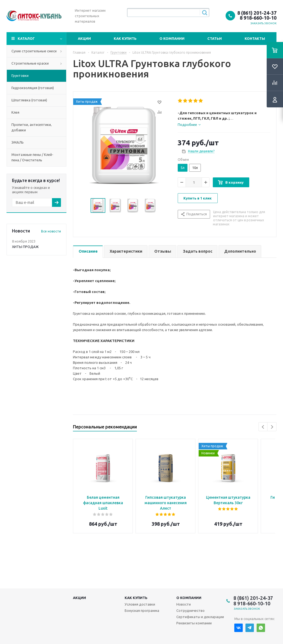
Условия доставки (140, 604)
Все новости (51, 231)
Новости (184, 604)
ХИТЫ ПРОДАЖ (25, 247)
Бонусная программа (142, 610)
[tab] (189, 125)
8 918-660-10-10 (258, 18)
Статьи (215, 38)
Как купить (125, 38)
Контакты (255, 38)
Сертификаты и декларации (200, 617)
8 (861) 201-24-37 (257, 13)
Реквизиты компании (194, 623)
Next (272, 427)
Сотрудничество (190, 610)
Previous (263, 427)
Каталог (26, 38)
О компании (172, 38)
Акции (84, 38)
